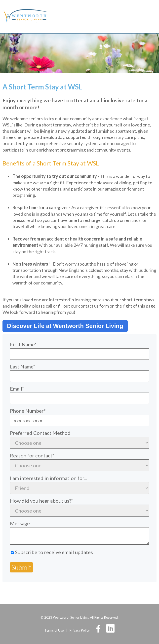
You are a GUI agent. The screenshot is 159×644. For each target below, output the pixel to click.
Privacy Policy (80, 630)
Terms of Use (54, 630)
